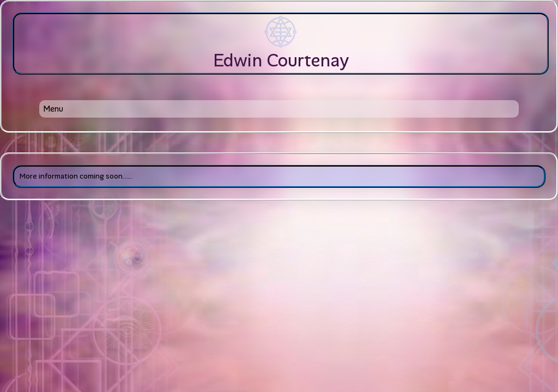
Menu (53, 109)
